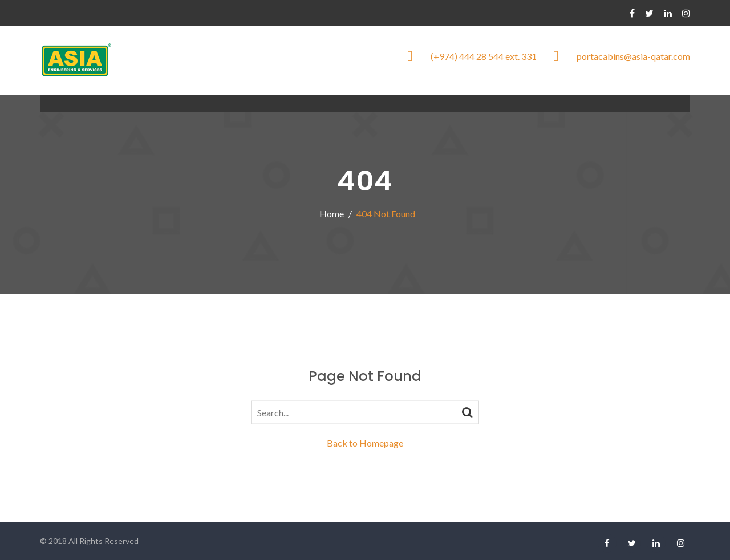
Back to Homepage (365, 443)
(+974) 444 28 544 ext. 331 (484, 56)
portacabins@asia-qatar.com (633, 56)
